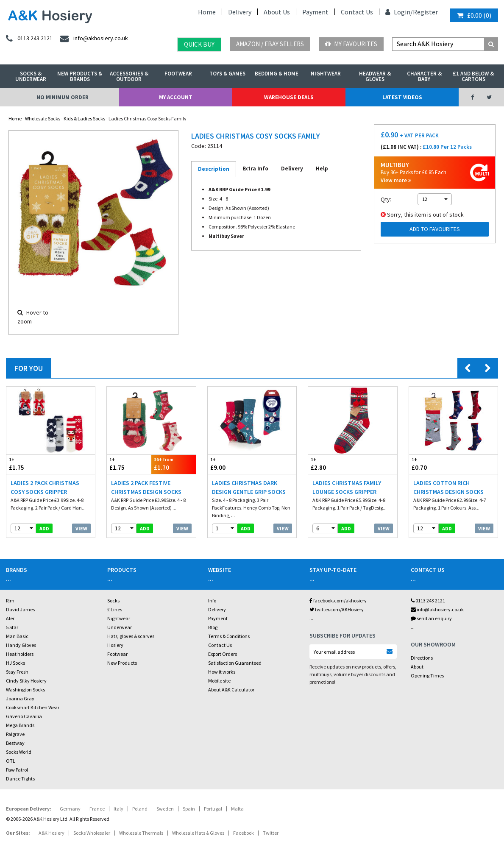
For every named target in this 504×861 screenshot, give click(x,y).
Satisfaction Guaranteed (235, 663)
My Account (176, 97)
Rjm (10, 600)
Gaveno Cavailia (24, 716)
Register (425, 12)
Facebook (244, 833)
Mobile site (219, 681)
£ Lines (115, 609)
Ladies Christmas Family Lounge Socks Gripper (347, 487)
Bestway (15, 743)
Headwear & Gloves (375, 76)
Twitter (271, 833)
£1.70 (174, 464)
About (417, 667)
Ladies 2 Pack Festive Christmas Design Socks (146, 487)
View (81, 528)
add (44, 528)
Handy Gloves (21, 645)
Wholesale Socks (43, 118)
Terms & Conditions (229, 636)
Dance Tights (20, 779)
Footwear (178, 74)
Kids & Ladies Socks (84, 118)
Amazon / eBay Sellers (270, 44)
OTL (11, 761)
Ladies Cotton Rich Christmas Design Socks (448, 487)
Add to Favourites (435, 229)
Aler (10, 618)
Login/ (399, 12)
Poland (140, 809)
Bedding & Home (277, 74)
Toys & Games (227, 74)
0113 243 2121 (428, 600)
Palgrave (15, 734)
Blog (213, 627)
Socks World (19, 752)
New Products (122, 663)
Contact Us (357, 12)
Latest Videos (402, 97)
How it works (222, 672)
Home (207, 12)
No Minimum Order (63, 97)
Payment (315, 12)
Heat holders (20, 654)
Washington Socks (25, 690)
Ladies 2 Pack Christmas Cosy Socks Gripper (45, 487)
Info (212, 600)
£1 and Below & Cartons (473, 76)
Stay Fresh (17, 672)
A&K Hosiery (52, 833)
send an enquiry (431, 618)
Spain (189, 809)
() (474, 15)
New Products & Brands (80, 76)
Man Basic (17, 636)
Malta (237, 809)
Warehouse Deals (289, 97)
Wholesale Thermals (141, 833)
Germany (70, 809)
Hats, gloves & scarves (131, 636)
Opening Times (427, 676)
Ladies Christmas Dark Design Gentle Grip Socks (249, 487)
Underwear (120, 627)
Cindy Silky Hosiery (26, 681)
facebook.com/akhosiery (338, 600)
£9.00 (230, 464)
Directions (422, 658)
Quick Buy (199, 44)
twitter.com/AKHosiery (337, 609)
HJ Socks (15, 663)
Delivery (240, 12)
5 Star (12, 627)
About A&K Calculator (231, 690)
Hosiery (115, 645)
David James (20, 609)
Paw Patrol (17, 770)
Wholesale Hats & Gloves (198, 833)
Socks (113, 600)
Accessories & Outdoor (129, 76)
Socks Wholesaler (92, 833)
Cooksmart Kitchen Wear (33, 707)
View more (396, 180)
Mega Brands (20, 725)
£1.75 (29, 464)
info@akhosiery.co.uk (437, 609)
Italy (118, 809)
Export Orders (223, 654)
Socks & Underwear (31, 76)
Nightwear (326, 74)
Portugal (213, 809)
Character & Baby (424, 76)
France (97, 809)
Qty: (386, 199)
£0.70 (431, 464)
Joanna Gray (20, 698)
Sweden (165, 809)
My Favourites (351, 44)
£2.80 (330, 464)
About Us (277, 12)
